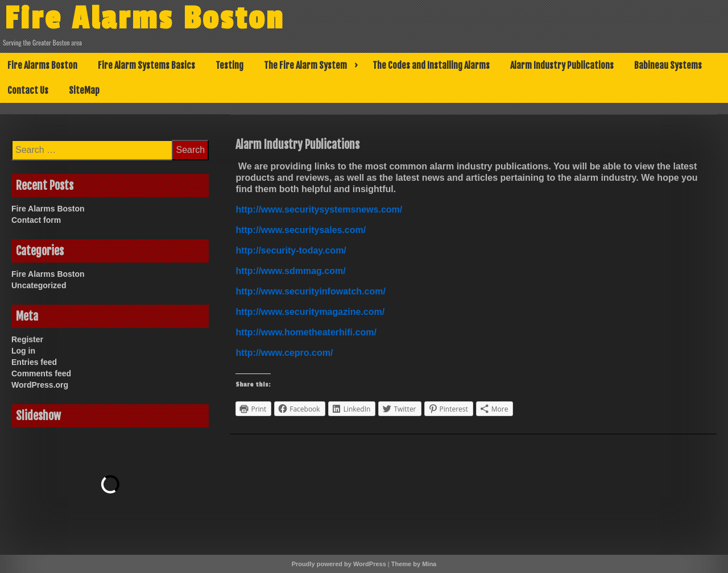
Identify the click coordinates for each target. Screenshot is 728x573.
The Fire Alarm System (305, 65)
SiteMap (84, 90)
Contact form (36, 220)
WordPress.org (40, 385)
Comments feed (41, 373)
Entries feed (34, 362)
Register (27, 339)
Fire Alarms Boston (144, 19)
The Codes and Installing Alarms (431, 65)
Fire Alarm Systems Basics (146, 65)
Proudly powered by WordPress (339, 564)
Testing (229, 65)
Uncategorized (39, 285)
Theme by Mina (414, 564)
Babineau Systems (668, 65)
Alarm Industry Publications (562, 65)
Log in (23, 351)
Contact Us (28, 90)
